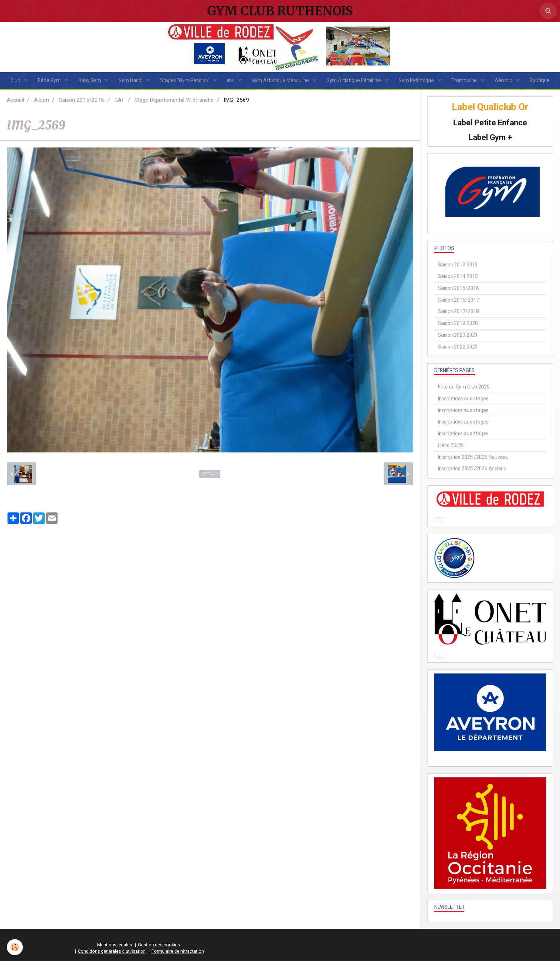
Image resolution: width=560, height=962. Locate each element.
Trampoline (467, 81)
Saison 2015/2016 (82, 101)
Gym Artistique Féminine (355, 81)
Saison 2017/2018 (458, 312)
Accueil (15, 101)
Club (13, 81)
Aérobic (506, 81)
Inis (231, 81)
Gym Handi (130, 81)
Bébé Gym (47, 81)
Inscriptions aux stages (463, 399)
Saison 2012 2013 (458, 265)
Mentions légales (115, 945)
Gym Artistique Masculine (281, 81)
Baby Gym (88, 81)
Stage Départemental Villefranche (174, 101)
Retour (210, 475)
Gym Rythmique (418, 81)
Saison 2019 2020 (458, 324)
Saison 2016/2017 (458, 300)
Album (41, 101)
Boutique (543, 81)
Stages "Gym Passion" (184, 81)
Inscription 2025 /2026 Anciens (472, 469)
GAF (119, 101)
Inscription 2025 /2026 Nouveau (473, 458)
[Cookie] (15, 947)
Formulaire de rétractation (178, 952)
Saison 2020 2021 (458, 336)
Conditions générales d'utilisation (112, 952)
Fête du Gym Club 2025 (464, 387)
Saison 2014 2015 (458, 277)
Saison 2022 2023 (458, 347)
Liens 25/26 (451, 446)
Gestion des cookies (159, 945)
